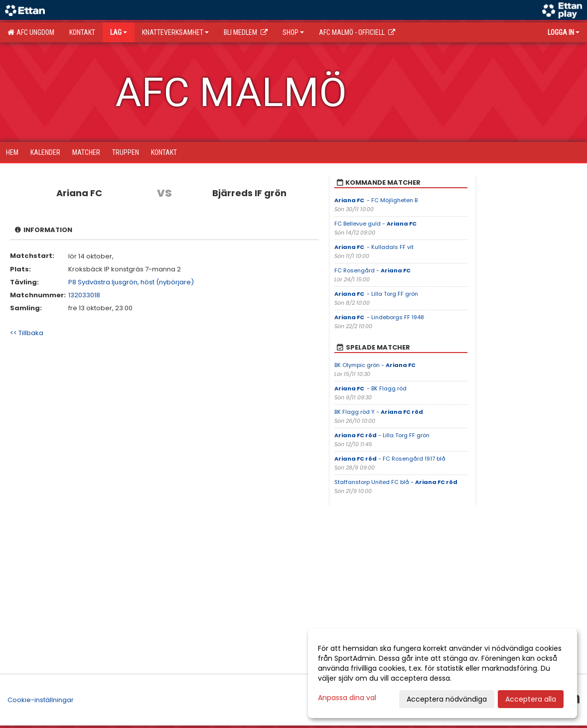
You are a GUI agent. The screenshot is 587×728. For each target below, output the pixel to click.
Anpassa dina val (347, 698)
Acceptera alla (531, 699)
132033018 (84, 295)
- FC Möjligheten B (376, 200)
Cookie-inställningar (41, 700)
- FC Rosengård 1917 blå (390, 459)
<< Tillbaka (27, 333)
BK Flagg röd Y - (379, 412)
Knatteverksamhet (175, 32)
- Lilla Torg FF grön (376, 294)
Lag (119, 32)
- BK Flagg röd (370, 388)
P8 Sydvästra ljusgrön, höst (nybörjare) (131, 282)
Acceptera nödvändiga (447, 699)
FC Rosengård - (373, 270)
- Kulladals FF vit (374, 247)
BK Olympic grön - (375, 365)
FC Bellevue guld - (376, 224)
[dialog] (442, 673)
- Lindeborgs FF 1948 (379, 317)
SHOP (293, 32)
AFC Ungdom (31, 32)
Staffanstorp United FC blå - (396, 482)
